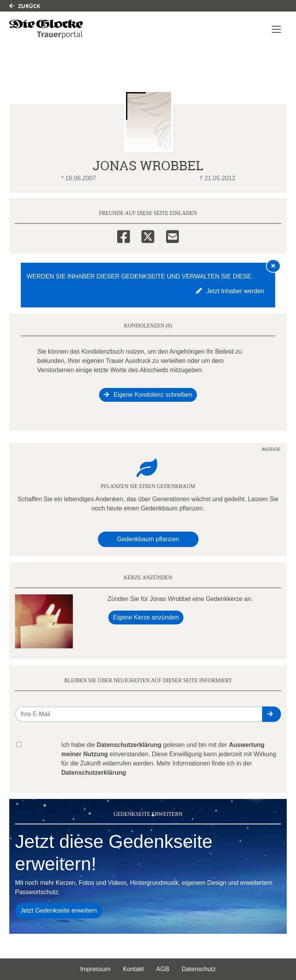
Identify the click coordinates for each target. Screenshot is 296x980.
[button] (272, 714)
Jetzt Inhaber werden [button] (230, 291)
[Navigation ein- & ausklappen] (276, 29)
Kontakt (133, 969)
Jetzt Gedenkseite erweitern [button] (59, 910)
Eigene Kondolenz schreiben (148, 395)
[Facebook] (124, 235)
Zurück (25, 6)
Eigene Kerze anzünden (146, 617)
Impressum (95, 969)
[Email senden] (139, 714)
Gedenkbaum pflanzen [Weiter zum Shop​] (148, 539)
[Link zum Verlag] (46, 29)
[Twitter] (148, 235)
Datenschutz (199, 969)
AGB (163, 969)
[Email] (172, 235)
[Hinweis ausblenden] (273, 266)
